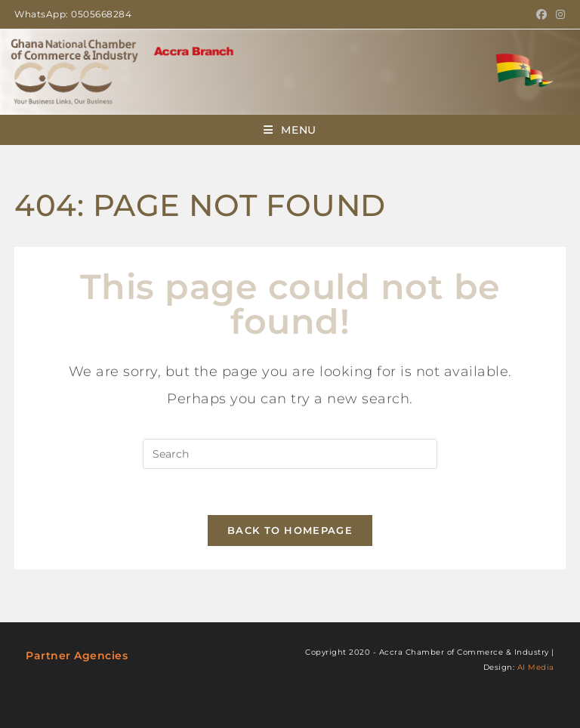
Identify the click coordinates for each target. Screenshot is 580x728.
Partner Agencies (77, 656)
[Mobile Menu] (290, 130)
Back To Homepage (290, 530)
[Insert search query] (290, 454)
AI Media (536, 667)
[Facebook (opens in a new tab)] (542, 14)
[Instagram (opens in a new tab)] (558, 14)
